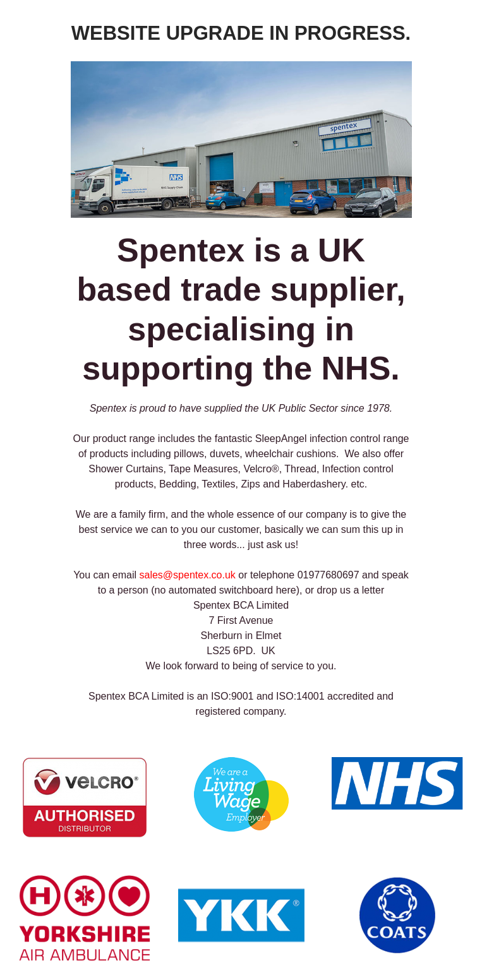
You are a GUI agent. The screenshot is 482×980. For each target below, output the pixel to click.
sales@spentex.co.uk (188, 575)
